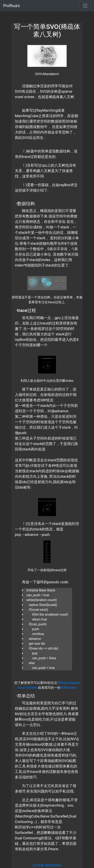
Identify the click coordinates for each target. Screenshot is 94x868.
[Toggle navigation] (85, 6)
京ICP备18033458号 (47, 865)
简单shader (69, 688)
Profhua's (12, 6)
